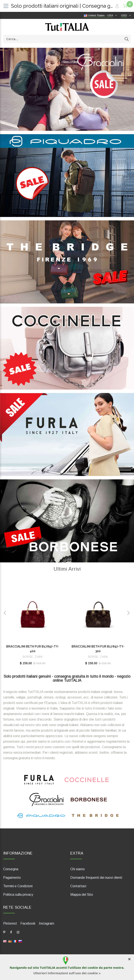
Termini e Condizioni (18, 886)
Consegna (11, 869)
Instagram (47, 923)
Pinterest (10, 923)
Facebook (28, 923)
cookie (93, 967)
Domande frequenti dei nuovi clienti (96, 878)
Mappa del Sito (82, 895)
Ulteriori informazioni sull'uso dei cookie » (67, 973)
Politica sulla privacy (18, 895)
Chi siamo (78, 869)
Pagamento (12, 878)
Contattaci (78, 886)
